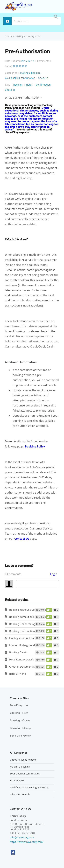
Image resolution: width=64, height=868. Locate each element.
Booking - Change (21, 728)
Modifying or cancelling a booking (29, 788)
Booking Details (18, 652)
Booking (18, 85)
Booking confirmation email (26, 631)
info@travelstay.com (22, 837)
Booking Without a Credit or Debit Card (32, 610)
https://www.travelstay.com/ (27, 842)
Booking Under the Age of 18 (26, 624)
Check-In (43, 78)
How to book (17, 781)
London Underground (22, 645)
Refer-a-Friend (18, 674)
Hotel (29, 85)
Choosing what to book (23, 760)
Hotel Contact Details (22, 659)
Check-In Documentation (24, 667)
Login (54, 574)
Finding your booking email (25, 638)
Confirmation (44, 85)
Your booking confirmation (20, 78)
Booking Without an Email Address (30, 617)
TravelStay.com (19, 705)
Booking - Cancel (20, 720)
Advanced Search (20, 794)
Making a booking (25, 36)
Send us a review (20, 736)
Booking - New (19, 713)
